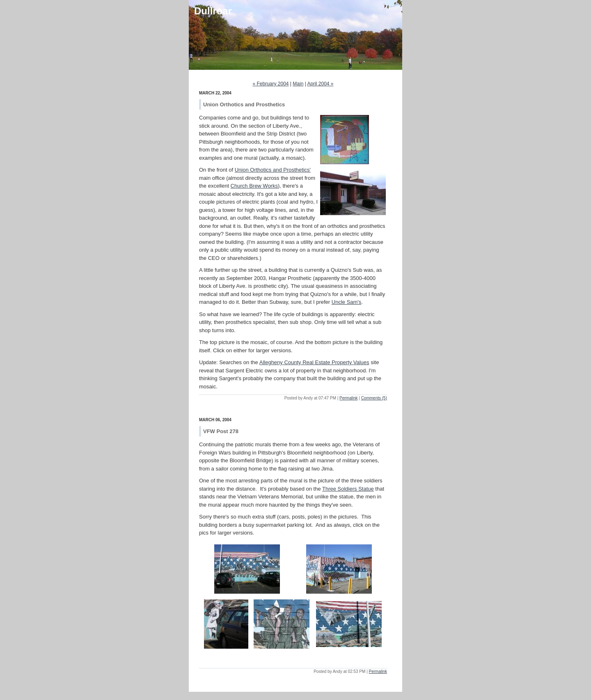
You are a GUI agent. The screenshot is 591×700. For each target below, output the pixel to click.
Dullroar (213, 11)
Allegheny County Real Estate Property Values (314, 362)
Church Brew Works (254, 186)
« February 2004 (270, 84)
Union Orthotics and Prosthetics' (273, 170)
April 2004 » (320, 84)
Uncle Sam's (347, 302)
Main (298, 84)
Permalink (348, 398)
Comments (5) (374, 398)
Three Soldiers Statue (348, 489)
